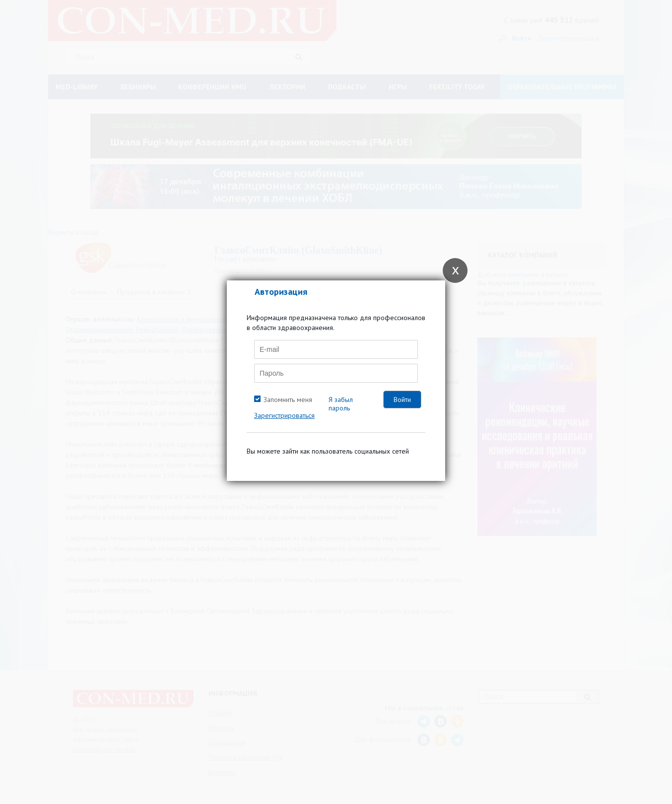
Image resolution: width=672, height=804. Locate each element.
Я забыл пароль (341, 404)
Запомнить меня (288, 400)
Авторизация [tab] (281, 292)
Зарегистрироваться (284, 415)
